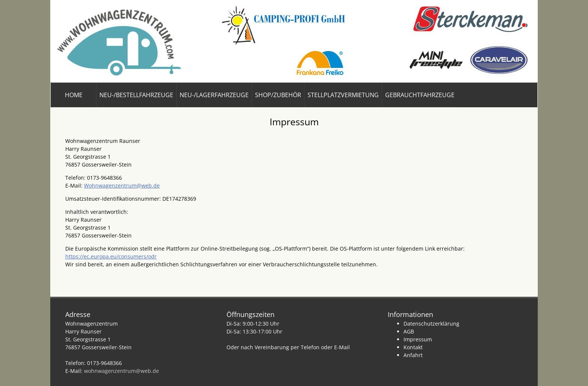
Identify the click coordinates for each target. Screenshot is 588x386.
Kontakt (413, 347)
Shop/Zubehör (278, 95)
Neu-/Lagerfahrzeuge (214, 95)
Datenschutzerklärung (431, 324)
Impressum (418, 339)
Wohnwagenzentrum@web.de (122, 185)
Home (74, 95)
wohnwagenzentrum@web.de (121, 371)
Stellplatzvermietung (343, 95)
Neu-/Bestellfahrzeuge (136, 95)
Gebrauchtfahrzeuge (420, 95)
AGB (409, 331)
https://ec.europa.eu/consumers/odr (111, 256)
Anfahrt (413, 355)
